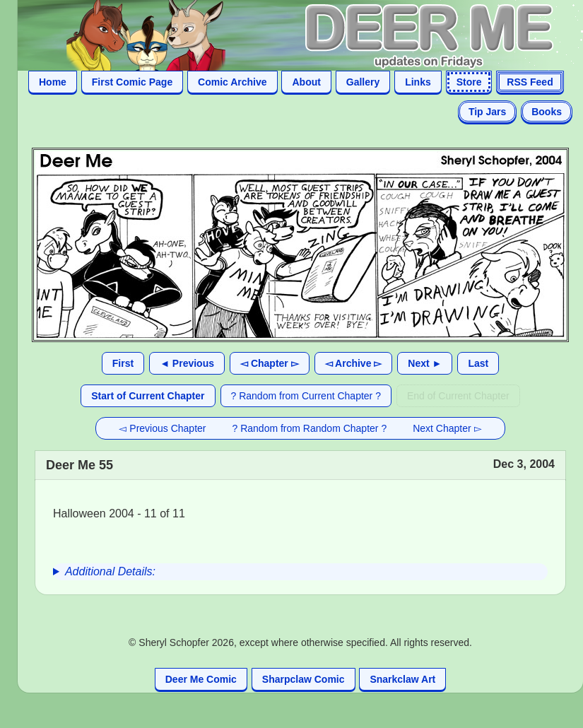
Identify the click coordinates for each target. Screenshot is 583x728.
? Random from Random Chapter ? (310, 428)
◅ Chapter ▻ (270, 363)
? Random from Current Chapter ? (306, 396)
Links (418, 82)
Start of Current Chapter (148, 396)
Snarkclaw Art (402, 679)
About (306, 82)
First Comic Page (132, 82)
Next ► (425, 363)
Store (469, 82)
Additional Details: (110, 571)
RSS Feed (530, 82)
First (123, 363)
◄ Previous (187, 363)
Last (478, 363)
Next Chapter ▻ (447, 428)
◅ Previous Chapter (162, 428)
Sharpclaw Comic (304, 679)
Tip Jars (487, 112)
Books (547, 112)
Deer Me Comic (201, 679)
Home (53, 82)
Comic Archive (232, 82)
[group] (300, 572)
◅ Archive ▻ (354, 363)
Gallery (363, 82)
